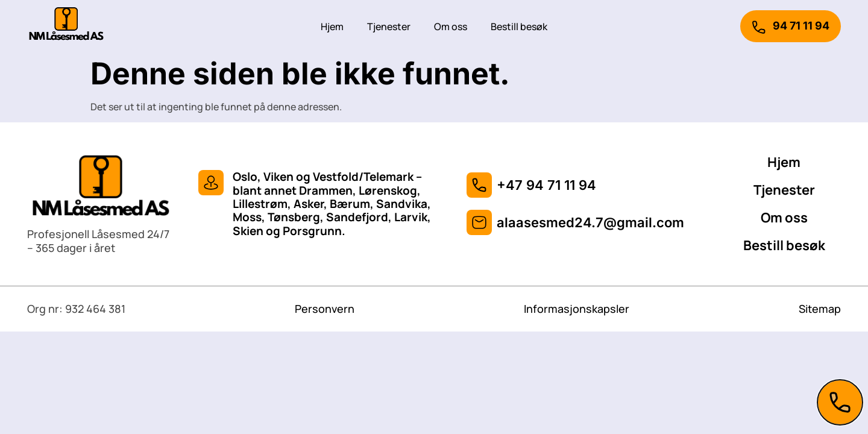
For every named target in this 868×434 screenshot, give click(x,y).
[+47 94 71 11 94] (479, 185)
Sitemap (820, 309)
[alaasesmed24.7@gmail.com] (479, 222)
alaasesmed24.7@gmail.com (590, 222)
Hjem (332, 27)
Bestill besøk (519, 27)
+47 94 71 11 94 (546, 185)
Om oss (451, 27)
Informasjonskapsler (577, 309)
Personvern (325, 309)
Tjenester (389, 27)
